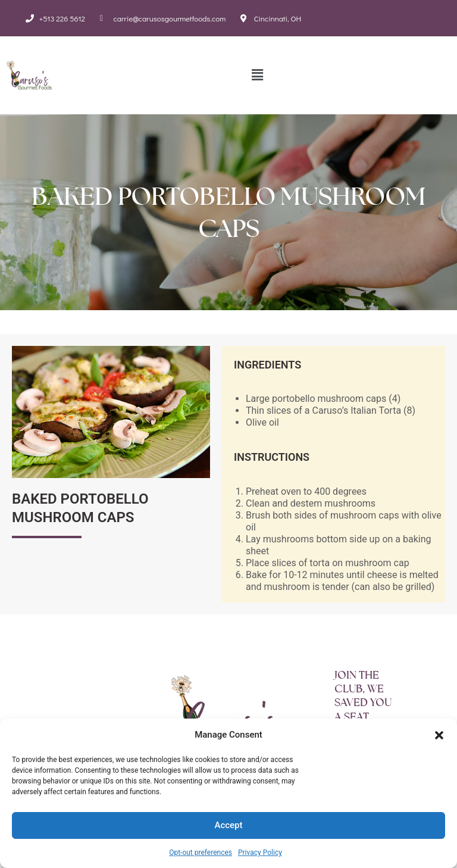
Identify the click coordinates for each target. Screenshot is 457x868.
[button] (439, 735)
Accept (228, 825)
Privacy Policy (260, 853)
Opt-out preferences (201, 853)
